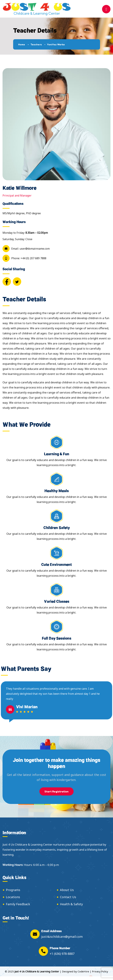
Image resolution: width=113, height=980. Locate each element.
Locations (13, 897)
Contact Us (68, 897)
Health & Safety (71, 904)
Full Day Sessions (57, 638)
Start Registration (57, 791)
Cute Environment (57, 564)
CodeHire (83, 971)
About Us (67, 890)
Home (22, 44)
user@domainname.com (35, 249)
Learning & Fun (57, 454)
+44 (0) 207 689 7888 (33, 258)
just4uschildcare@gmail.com (62, 937)
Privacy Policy (100, 971)
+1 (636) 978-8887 (62, 954)
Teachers (36, 44)
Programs (13, 890)
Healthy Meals (57, 491)
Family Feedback (18, 904)
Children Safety (57, 528)
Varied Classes (57, 601)
